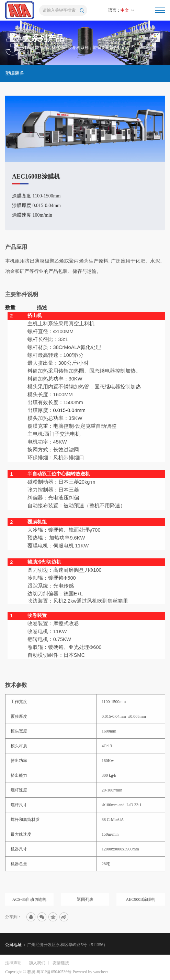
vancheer (100, 972)
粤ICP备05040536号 (54, 972)
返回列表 (85, 906)
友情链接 (61, 963)
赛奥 (31, 972)
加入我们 (37, 963)
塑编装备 (15, 73)
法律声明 (13, 963)
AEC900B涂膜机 (140, 906)
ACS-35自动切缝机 (29, 906)
